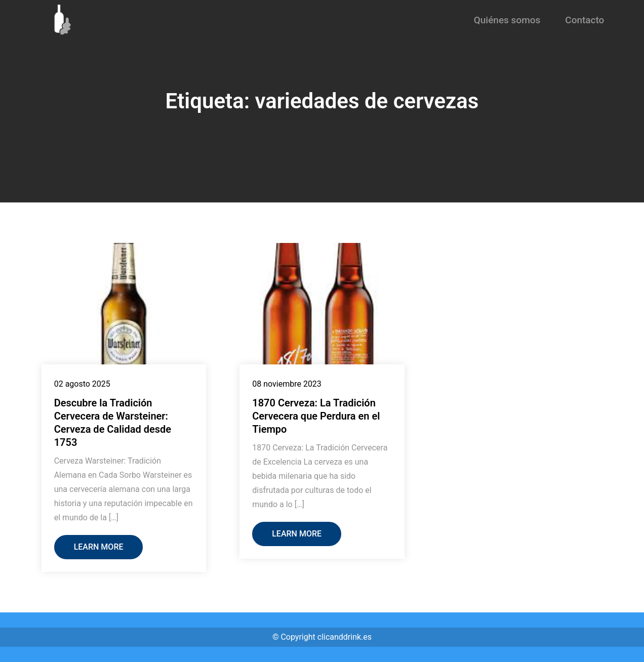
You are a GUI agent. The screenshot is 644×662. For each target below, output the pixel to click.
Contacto (585, 20)
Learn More (99, 547)
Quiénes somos (507, 20)
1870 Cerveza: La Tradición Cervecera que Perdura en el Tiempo (316, 416)
